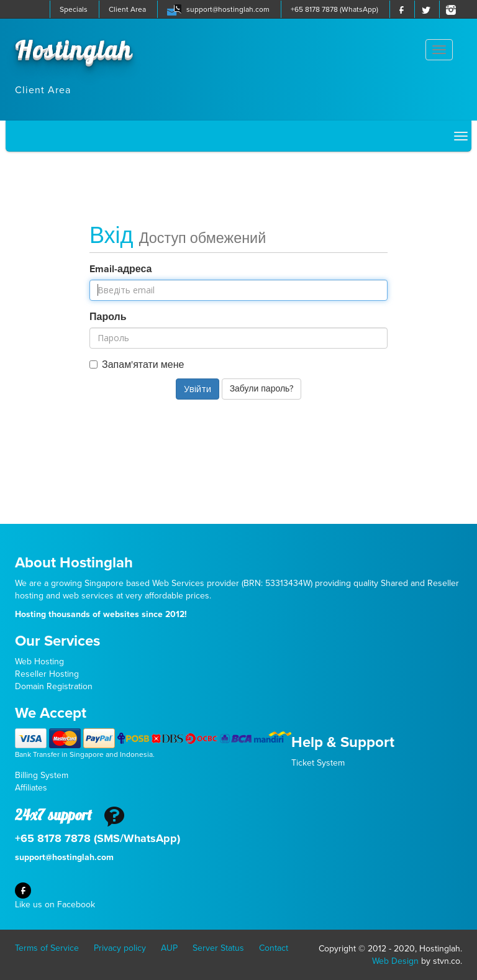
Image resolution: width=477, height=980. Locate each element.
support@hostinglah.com (228, 9)
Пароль (108, 317)
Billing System (42, 775)
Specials (74, 9)
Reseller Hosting (47, 674)
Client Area (127, 9)
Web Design (395, 961)
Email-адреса (121, 269)
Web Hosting (39, 662)
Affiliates (31, 788)
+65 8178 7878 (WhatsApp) (334, 9)
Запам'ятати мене (137, 365)
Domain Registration (54, 686)
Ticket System (318, 763)
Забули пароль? (262, 389)
